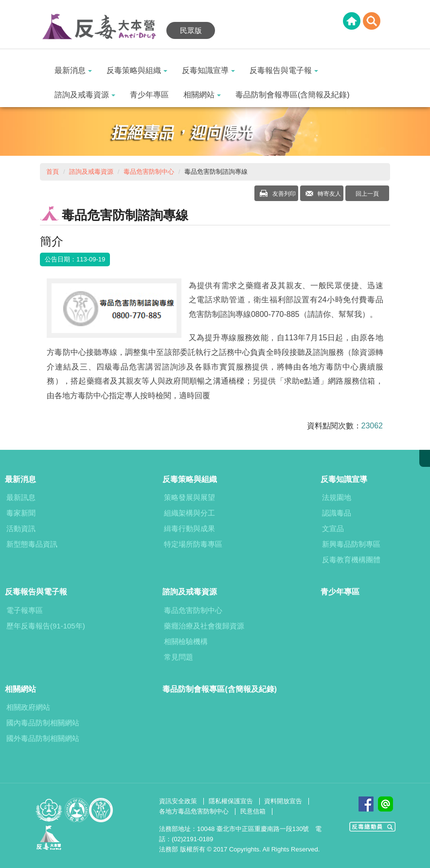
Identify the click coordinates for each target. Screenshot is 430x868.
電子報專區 (25, 610)
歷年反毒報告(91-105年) (46, 626)
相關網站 (202, 95)
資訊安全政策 (178, 801)
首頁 (53, 172)
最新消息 (73, 70)
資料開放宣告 (283, 801)
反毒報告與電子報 (284, 70)
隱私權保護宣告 (231, 801)
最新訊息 (21, 497)
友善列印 (283, 194)
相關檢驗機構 (186, 641)
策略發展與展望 (189, 497)
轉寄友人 (329, 194)
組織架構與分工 (189, 513)
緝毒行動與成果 (189, 528)
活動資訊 (21, 528)
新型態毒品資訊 (32, 544)
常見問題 (179, 657)
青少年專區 (149, 95)
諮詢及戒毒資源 (85, 95)
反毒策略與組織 (137, 70)
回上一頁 (367, 194)
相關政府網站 (28, 707)
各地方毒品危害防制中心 (194, 811)
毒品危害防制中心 (149, 172)
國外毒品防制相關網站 (43, 738)
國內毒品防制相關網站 (43, 723)
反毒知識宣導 (208, 70)
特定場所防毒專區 (193, 544)
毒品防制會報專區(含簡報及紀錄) (293, 95)
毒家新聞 (21, 513)
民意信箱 (253, 811)
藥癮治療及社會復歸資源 (204, 626)
